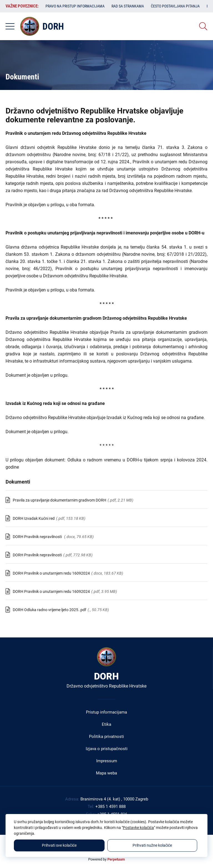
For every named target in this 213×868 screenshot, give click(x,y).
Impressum (107, 761)
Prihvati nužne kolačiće (152, 845)
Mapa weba (106, 773)
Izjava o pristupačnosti (107, 749)
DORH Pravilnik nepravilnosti (38, 537)
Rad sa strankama (128, 6)
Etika (106, 724)
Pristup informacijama (106, 712)
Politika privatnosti (106, 737)
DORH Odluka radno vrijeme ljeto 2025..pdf (50, 610)
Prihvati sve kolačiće (59, 845)
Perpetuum (116, 859)
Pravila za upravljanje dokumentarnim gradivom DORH (59, 500)
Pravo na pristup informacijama (75, 6)
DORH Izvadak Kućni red (34, 518)
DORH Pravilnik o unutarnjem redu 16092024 (51, 573)
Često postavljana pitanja (175, 6)
